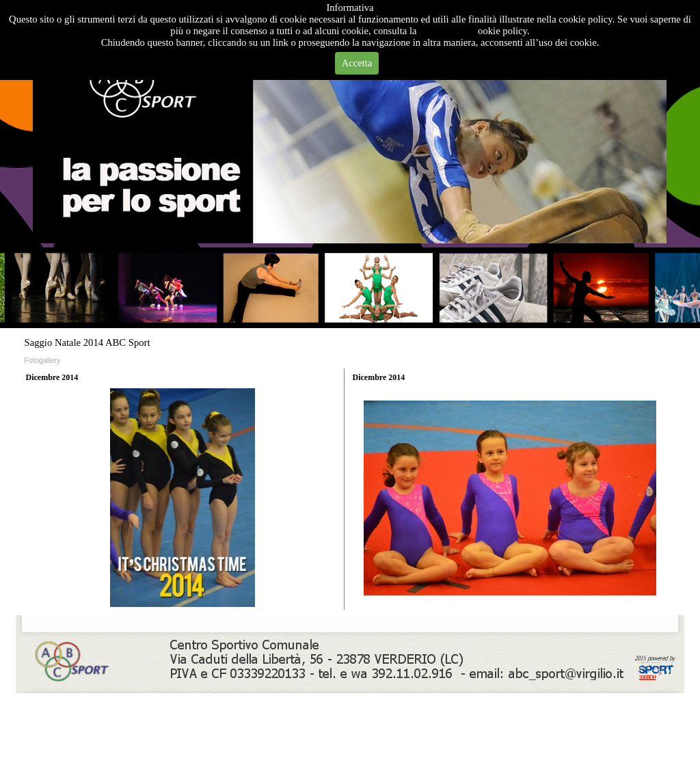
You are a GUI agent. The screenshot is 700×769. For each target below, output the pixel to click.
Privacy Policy (448, 31)
